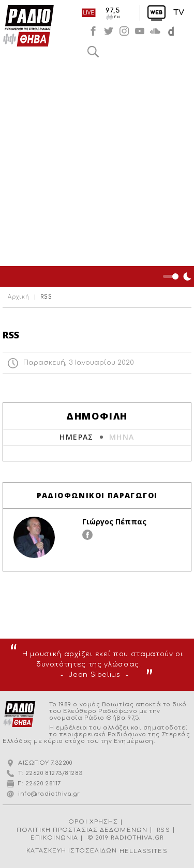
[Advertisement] (97, 164)
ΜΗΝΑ (122, 437)
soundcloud (155, 31)
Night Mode (178, 276)
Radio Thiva (28, 26)
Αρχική (19, 297)
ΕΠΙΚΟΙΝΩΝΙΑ (54, 838)
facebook (93, 31)
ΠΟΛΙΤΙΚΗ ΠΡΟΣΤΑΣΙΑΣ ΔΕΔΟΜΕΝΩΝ (82, 830)
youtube (140, 31)
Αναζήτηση (93, 52)
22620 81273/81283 (54, 773)
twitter (109, 31)
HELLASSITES (144, 851)
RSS (163, 830)
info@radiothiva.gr (49, 794)
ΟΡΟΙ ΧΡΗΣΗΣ (93, 822)
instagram (124, 31)
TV (179, 13)
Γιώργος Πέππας (114, 522)
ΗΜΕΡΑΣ (76, 437)
